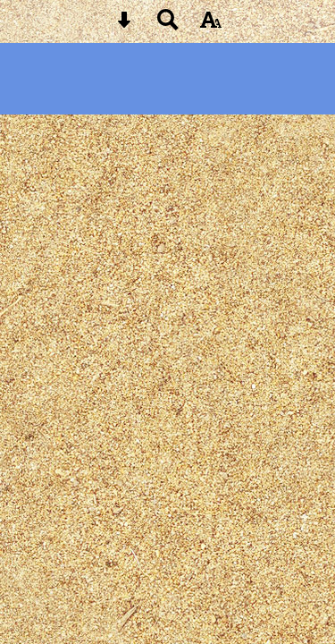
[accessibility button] (211, 25)
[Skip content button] (124, 25)
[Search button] (168, 25)
